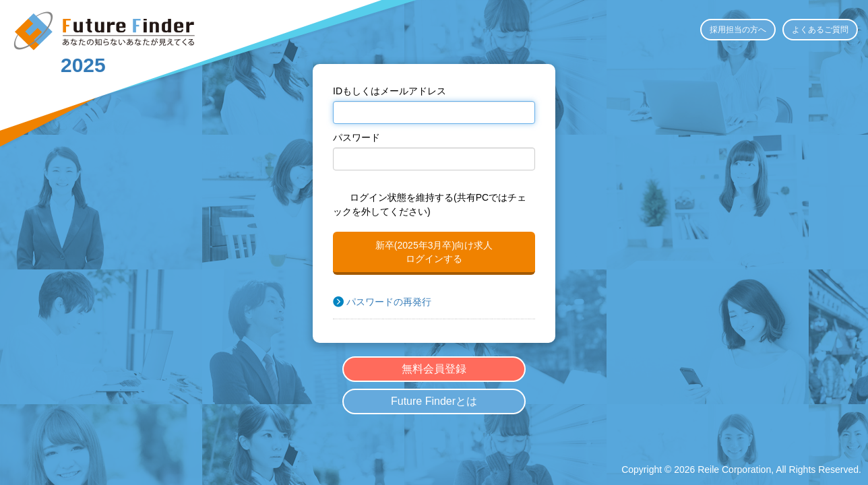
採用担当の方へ (738, 30)
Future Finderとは (434, 401)
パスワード (356, 137)
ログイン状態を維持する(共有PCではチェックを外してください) (430, 204)
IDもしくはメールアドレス (390, 91)
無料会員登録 (434, 369)
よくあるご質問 (820, 30)
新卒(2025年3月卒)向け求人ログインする (434, 252)
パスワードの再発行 (389, 302)
